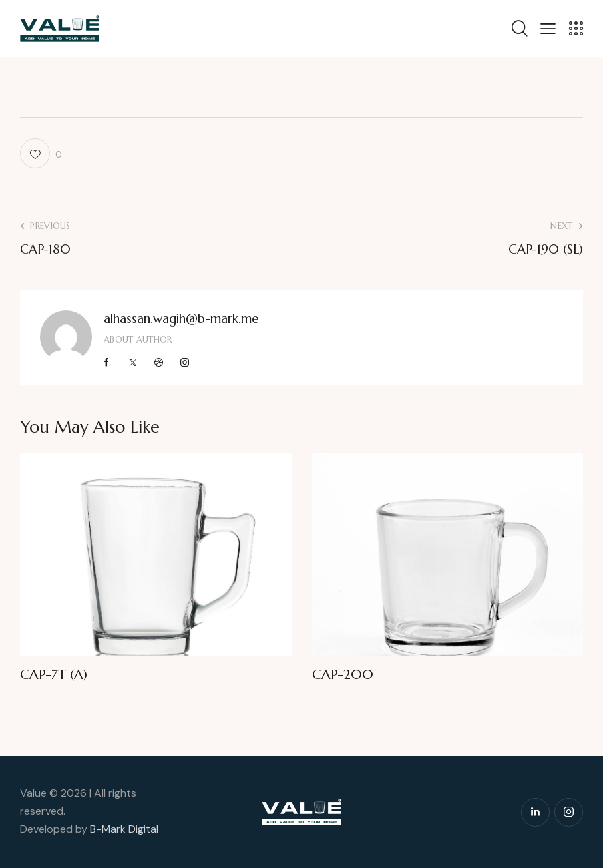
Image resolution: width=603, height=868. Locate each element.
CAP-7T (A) (54, 675)
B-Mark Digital (124, 829)
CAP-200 (343, 675)
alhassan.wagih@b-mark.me (181, 318)
